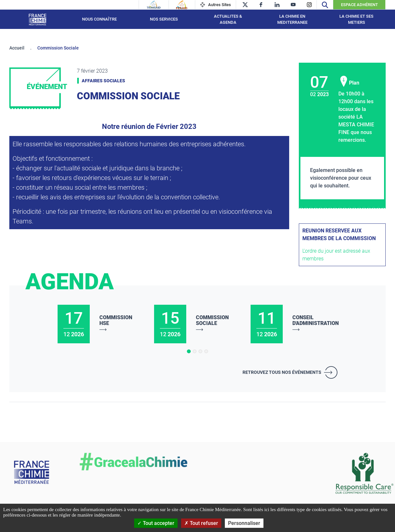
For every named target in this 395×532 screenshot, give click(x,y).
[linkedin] (277, 5)
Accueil (17, 48)
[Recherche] (325, 5)
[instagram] (309, 5)
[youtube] (293, 5)
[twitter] (245, 5)
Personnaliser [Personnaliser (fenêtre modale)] (244, 523)
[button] (189, 351)
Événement (47, 87)
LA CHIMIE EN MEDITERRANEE (292, 19)
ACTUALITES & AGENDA (228, 19)
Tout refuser (201, 523)
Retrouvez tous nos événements (282, 372)
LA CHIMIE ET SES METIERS (356, 19)
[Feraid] (182, 5)
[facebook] (261, 5)
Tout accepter (156, 523)
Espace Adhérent (359, 5)
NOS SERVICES (164, 19)
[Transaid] (154, 5)
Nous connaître (99, 19)
